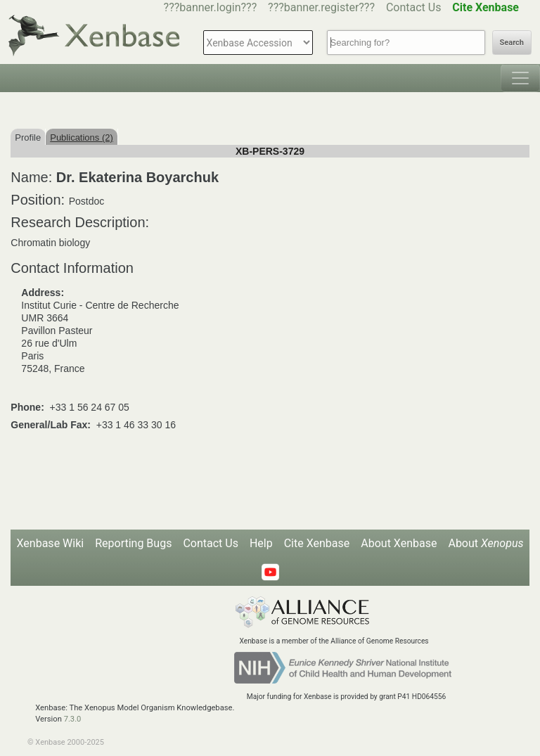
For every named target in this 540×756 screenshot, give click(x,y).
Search (512, 43)
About (486, 543)
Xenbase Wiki (51, 543)
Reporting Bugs (133, 543)
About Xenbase (399, 543)
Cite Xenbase (317, 543)
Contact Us (414, 7)
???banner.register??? (321, 7)
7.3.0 (73, 719)
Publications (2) (82, 137)
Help (261, 543)
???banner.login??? (211, 7)
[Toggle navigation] (520, 78)
